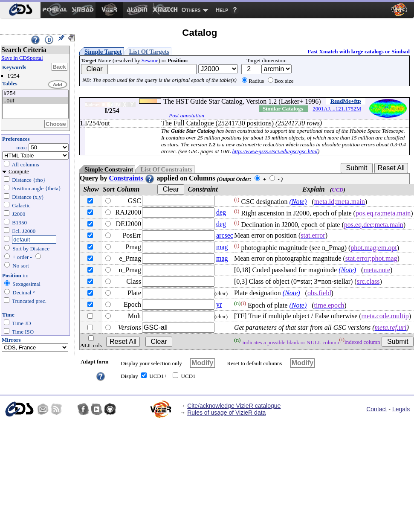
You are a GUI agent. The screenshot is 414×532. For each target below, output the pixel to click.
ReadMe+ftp (346, 101)
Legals (401, 409)
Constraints (132, 178)
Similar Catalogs (283, 109)
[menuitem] (20, 10)
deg (221, 212)
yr (219, 304)
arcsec (225, 235)
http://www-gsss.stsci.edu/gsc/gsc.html (275, 151)
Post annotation (187, 115)
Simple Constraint (109, 169)
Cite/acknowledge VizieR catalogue (234, 406)
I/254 (35, 94)
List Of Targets (149, 52)
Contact (376, 409)
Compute (19, 171)
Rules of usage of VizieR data (226, 413)
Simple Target (103, 52)
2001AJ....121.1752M (337, 109)
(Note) (298, 202)
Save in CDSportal (22, 58)
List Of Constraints (166, 169)
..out (35, 101)
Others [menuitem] (191, 10)
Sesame (150, 60)
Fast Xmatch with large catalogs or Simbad (359, 51)
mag (222, 247)
